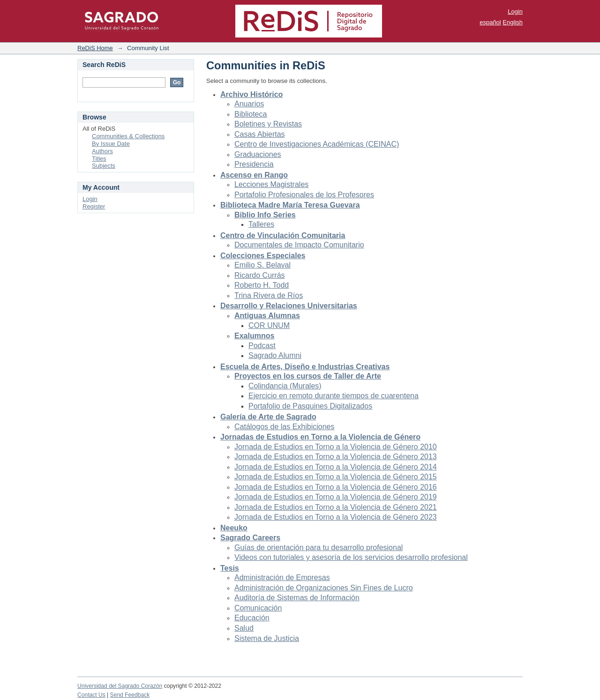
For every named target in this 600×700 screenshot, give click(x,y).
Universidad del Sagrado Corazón (120, 686)
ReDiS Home (95, 48)
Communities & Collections (128, 136)
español (490, 22)
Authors (102, 151)
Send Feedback (130, 695)
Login (515, 11)
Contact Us (91, 695)
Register (94, 206)
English (513, 22)
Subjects (104, 166)
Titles (99, 159)
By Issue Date (111, 144)
